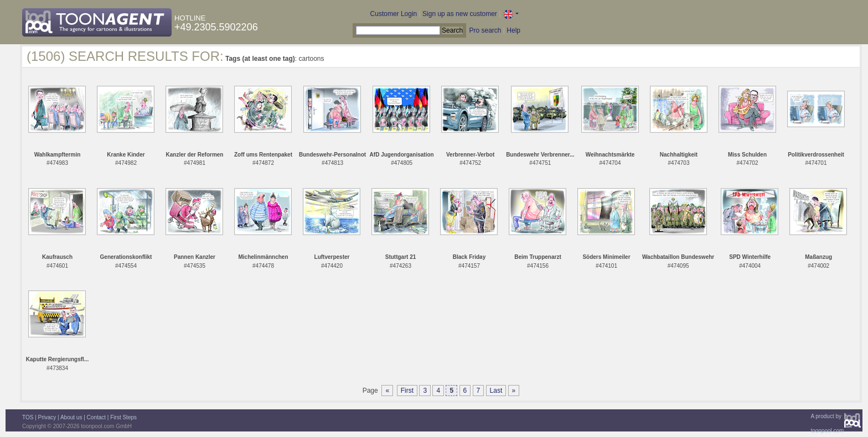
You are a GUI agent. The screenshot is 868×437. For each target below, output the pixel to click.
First (407, 391)
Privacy (47, 417)
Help (513, 30)
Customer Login (394, 14)
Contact (96, 417)
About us (71, 417)
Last (496, 391)
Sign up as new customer (460, 14)
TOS (28, 417)
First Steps (123, 417)
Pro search (485, 30)
